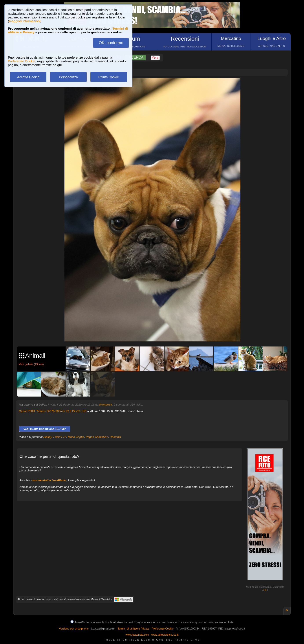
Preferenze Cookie (22, 61)
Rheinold (115, 437)
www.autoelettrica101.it (165, 635)
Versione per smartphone (74, 629)
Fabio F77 (60, 437)
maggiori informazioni (25, 21)
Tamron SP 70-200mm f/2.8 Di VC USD (61, 411)
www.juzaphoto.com (137, 635)
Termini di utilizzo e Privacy (134, 629)
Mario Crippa (76, 437)
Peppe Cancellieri (97, 437)
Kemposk (106, 405)
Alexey (48, 437)
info (265, 590)
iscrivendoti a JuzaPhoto (49, 480)
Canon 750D (27, 411)
